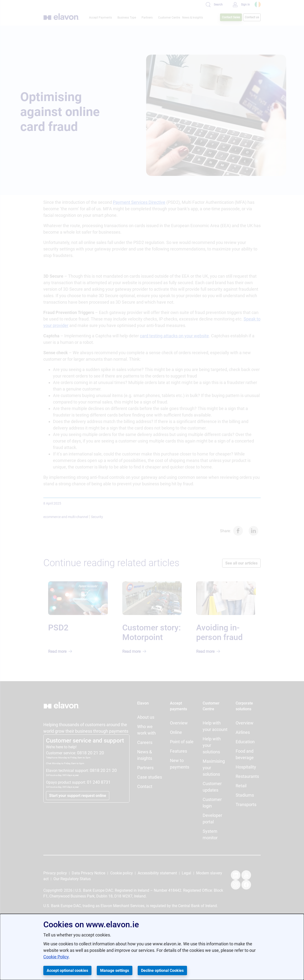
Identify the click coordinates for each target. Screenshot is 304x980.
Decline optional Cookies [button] (162, 970)
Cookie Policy (56, 957)
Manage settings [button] (115, 970)
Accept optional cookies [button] (67, 970)
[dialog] (152, 947)
